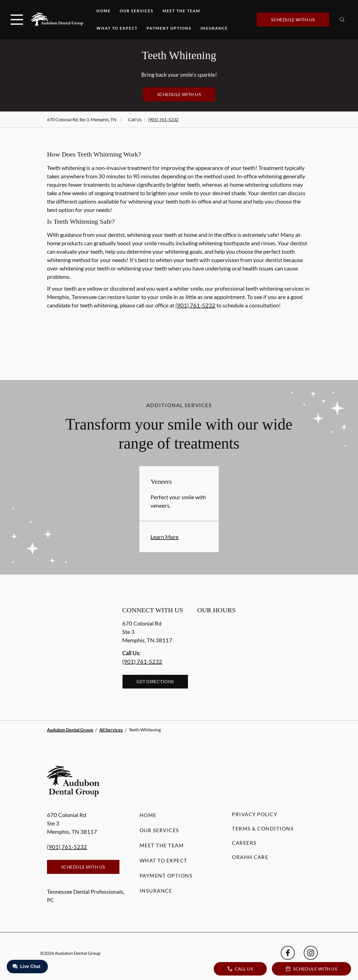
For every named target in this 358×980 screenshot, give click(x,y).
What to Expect (117, 28)
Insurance (214, 28)
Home (104, 11)
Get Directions (155, 681)
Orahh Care (250, 857)
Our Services (137, 11)
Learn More (164, 537)
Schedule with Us (293, 19)
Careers (244, 843)
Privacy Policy (255, 814)
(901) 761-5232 (163, 119)
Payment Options (169, 28)
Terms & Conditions (263, 829)
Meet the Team (181, 11)
